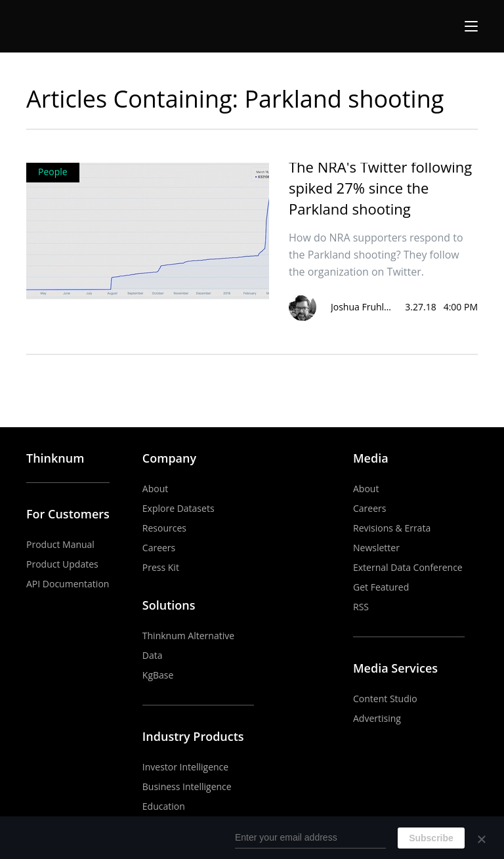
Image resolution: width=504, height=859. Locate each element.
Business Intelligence (187, 786)
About (155, 489)
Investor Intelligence (185, 767)
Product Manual (60, 544)
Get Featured (381, 587)
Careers (159, 548)
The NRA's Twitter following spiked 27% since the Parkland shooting (380, 188)
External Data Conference (408, 567)
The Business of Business (74, 26)
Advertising (377, 718)
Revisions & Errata (392, 528)
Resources (164, 528)
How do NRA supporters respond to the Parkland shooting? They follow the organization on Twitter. (376, 255)
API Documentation (68, 584)
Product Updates (62, 564)
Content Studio (385, 699)
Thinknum (55, 458)
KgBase (158, 675)
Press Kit (161, 567)
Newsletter (376, 548)
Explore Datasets (178, 508)
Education (164, 806)
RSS (361, 607)
